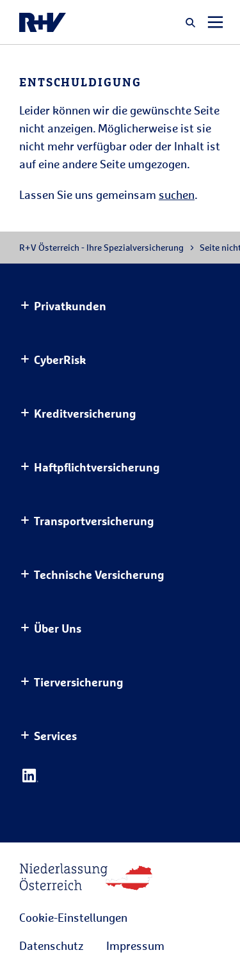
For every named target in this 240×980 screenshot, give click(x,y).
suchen (177, 194)
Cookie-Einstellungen (73, 917)
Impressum (135, 945)
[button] (191, 22)
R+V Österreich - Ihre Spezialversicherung (101, 247)
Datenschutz (51, 945)
